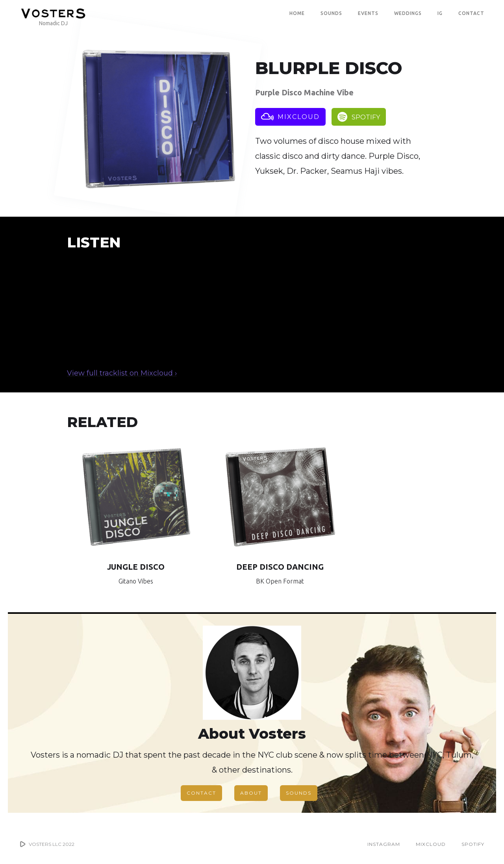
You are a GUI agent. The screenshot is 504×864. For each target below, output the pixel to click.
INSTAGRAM (384, 844)
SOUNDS (331, 13)
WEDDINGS (408, 13)
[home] (53, 13)
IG (440, 13)
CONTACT (471, 13)
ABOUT (251, 793)
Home (297, 13)
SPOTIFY (473, 844)
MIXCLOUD (431, 844)
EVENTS (368, 13)
